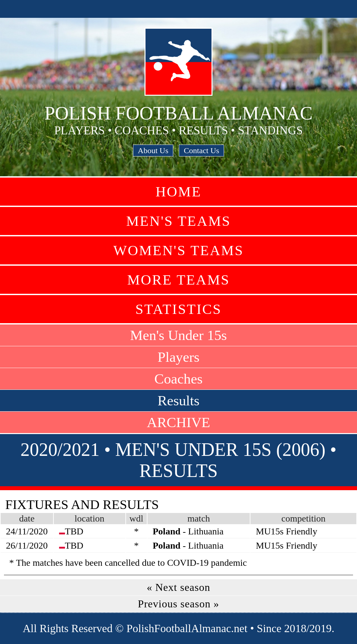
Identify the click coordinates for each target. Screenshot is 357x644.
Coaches (178, 379)
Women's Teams (178, 250)
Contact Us (201, 151)
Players (178, 357)
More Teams (178, 280)
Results (178, 401)
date (27, 518)
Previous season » (178, 604)
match (199, 518)
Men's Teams (178, 221)
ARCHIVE (178, 422)
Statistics (178, 309)
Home (178, 192)
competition (304, 518)
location (89, 518)
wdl (136, 518)
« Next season (179, 587)
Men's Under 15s (178, 335)
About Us (153, 151)
